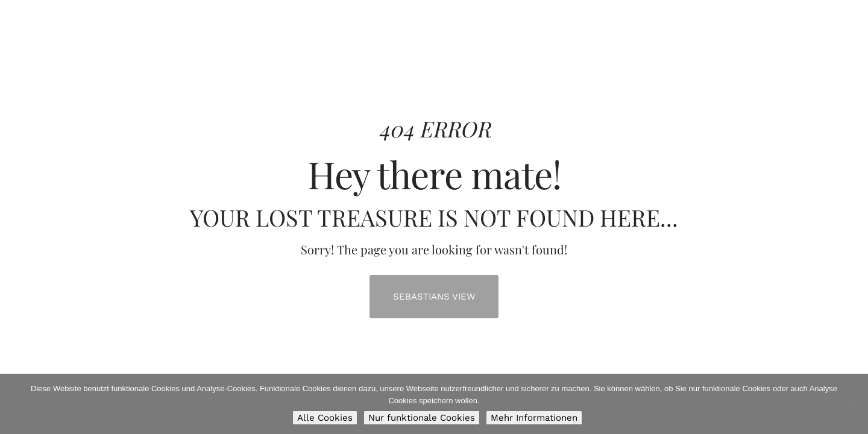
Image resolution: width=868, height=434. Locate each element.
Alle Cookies (325, 418)
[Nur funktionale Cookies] (853, 404)
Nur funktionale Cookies (422, 418)
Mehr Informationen (534, 418)
